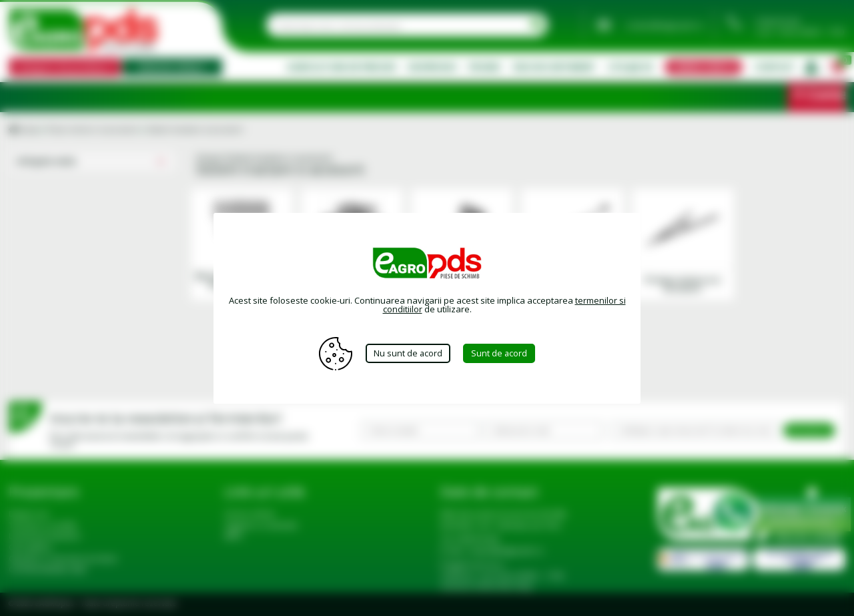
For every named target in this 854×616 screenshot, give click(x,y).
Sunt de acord (500, 353)
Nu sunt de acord (408, 353)
